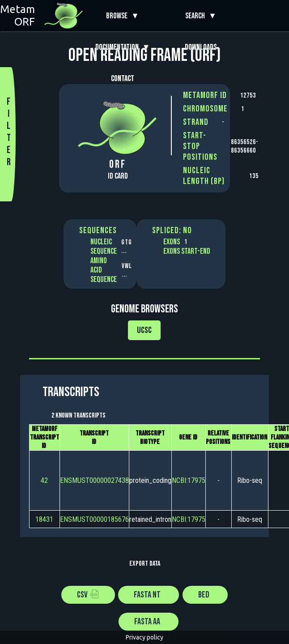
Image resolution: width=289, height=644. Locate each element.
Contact (123, 79)
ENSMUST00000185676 (94, 519)
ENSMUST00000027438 (94, 480)
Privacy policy (144, 637)
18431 (44, 519)
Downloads (201, 47)
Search (197, 16)
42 (44, 480)
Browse (119, 16)
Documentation (119, 47)
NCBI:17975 (189, 480)
